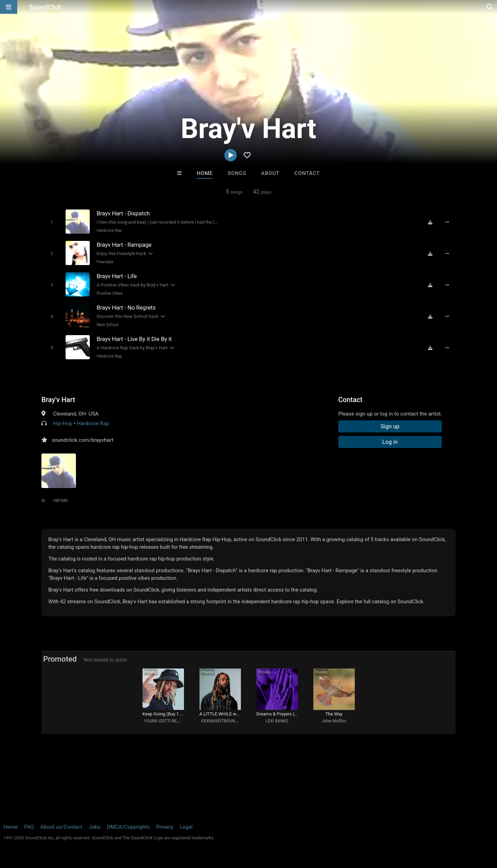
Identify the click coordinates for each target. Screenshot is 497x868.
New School (108, 325)
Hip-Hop (63, 423)
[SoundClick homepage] (46, 7)
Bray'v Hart (58, 400)
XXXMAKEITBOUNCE (221, 721)
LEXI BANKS (277, 721)
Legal (186, 827)
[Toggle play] (52, 222)
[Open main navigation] (9, 7)
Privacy (165, 827)
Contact (307, 173)
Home (205, 173)
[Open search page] (490, 7)
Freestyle (105, 262)
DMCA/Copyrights (128, 827)
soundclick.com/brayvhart (83, 440)
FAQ (29, 827)
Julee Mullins (334, 721)
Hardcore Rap (109, 231)
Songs (237, 173)
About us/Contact (61, 827)
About (270, 173)
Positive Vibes (110, 293)
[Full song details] (447, 222)
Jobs (95, 827)
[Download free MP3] (430, 222)
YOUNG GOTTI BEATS (164, 721)
